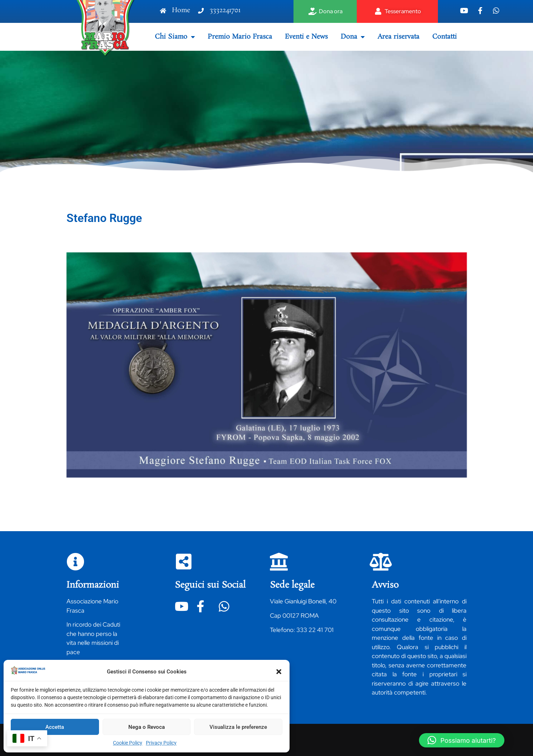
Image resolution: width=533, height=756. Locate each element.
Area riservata (398, 37)
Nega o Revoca (147, 727)
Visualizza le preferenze (238, 727)
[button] (279, 672)
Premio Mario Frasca (240, 37)
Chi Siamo (175, 37)
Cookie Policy (128, 743)
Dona (353, 37)
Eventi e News (306, 37)
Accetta (55, 727)
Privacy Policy (161, 743)
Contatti (445, 37)
